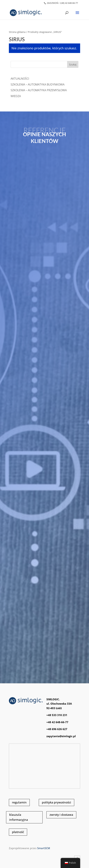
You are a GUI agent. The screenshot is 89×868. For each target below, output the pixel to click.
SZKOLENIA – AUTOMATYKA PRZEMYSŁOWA (39, 90)
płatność (18, 832)
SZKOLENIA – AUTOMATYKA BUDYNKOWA (38, 84)
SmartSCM (44, 848)
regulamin (19, 802)
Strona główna (17, 32)
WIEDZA (16, 96)
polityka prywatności (56, 802)
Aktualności (20, 79)
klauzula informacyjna (19, 817)
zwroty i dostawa (61, 815)
